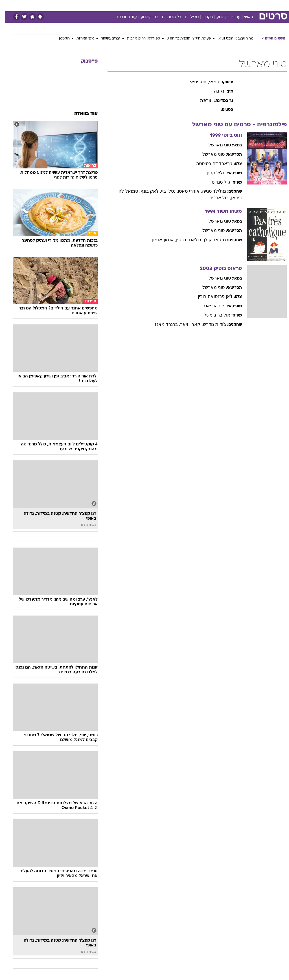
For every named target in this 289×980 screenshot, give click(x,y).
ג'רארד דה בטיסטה (209, 163)
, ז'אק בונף (145, 191)
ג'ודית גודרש (209, 324)
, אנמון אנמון (159, 240)
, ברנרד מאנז (162, 324)
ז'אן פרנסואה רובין (210, 296)
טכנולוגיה (101, 5)
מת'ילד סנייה (209, 191)
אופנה (82, 5)
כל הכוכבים (166, 17)
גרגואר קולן (210, 240)
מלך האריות (80, 39)
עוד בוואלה (81, 114)
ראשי (243, 17)
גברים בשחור (105, 39)
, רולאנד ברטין (184, 240)
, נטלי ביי (164, 191)
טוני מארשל (214, 145)
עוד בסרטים (121, 17)
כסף (169, 5)
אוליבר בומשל (212, 315)
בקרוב (202, 17)
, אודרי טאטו (184, 191)
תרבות (200, 5)
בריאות (138, 5)
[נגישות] (8, 5)
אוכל (155, 5)
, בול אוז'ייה (215, 198)
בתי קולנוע (144, 17)
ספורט (217, 5)
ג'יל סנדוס (216, 182)
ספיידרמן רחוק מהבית (138, 39)
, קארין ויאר (186, 324)
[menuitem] (214, 5)
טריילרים (186, 17)
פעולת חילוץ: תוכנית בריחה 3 (183, 39)
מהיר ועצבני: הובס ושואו (230, 39)
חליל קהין (211, 173)
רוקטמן (59, 39)
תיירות (121, 5)
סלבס (183, 5)
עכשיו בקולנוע (223, 17)
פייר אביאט (209, 306)
